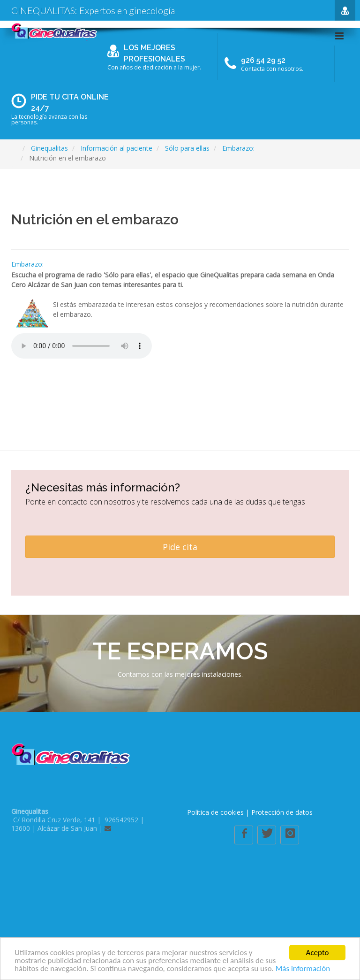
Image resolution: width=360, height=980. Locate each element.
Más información (303, 969)
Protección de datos (282, 812)
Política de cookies (215, 812)
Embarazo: (27, 264)
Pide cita (180, 547)
